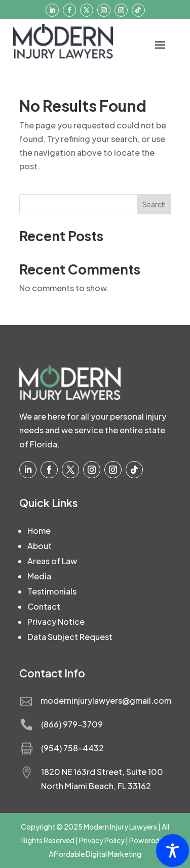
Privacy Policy (102, 840)
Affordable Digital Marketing (95, 854)
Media (39, 576)
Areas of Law (52, 561)
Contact (44, 606)
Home (39, 531)
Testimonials (52, 591)
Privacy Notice (56, 622)
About (40, 546)
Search (154, 204)
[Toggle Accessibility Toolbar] (173, 851)
